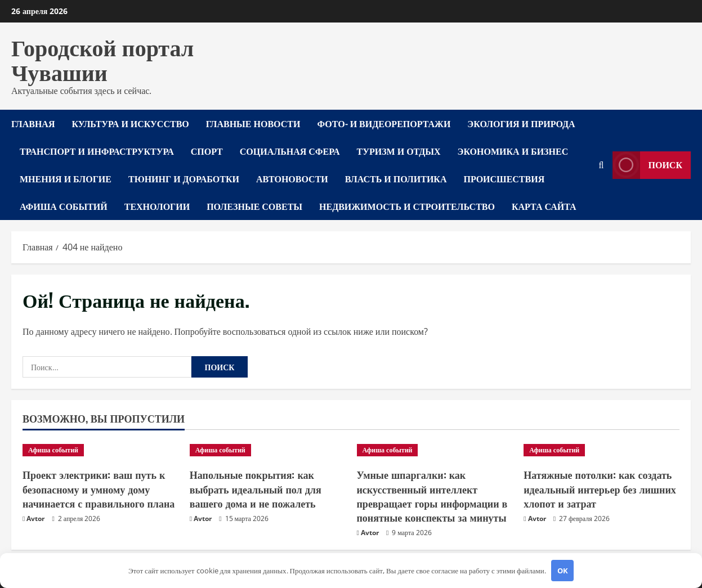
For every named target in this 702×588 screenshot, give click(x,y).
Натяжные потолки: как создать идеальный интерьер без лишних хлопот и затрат (600, 488)
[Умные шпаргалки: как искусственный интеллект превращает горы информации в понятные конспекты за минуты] (435, 450)
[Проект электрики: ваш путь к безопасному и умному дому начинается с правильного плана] (100, 450)
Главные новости (253, 123)
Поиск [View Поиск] (648, 165)
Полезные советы (254, 206)
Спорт (207, 151)
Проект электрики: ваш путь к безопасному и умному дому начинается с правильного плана (99, 488)
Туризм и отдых (399, 151)
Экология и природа (521, 123)
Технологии (157, 206)
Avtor (35, 519)
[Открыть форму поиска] (602, 165)
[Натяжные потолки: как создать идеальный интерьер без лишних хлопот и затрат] (602, 450)
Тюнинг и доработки (184, 178)
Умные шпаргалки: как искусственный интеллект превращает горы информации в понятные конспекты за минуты (432, 496)
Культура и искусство (130, 123)
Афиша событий (64, 206)
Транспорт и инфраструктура (97, 151)
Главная (33, 123)
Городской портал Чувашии (102, 59)
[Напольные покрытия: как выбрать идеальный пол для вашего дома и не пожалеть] (268, 450)
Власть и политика (396, 178)
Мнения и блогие (66, 178)
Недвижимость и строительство (407, 206)
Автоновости (292, 178)
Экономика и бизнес (513, 151)
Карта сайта (544, 206)
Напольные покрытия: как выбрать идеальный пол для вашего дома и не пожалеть (256, 488)
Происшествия (504, 178)
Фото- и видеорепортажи (384, 123)
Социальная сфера (290, 151)
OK (563, 571)
